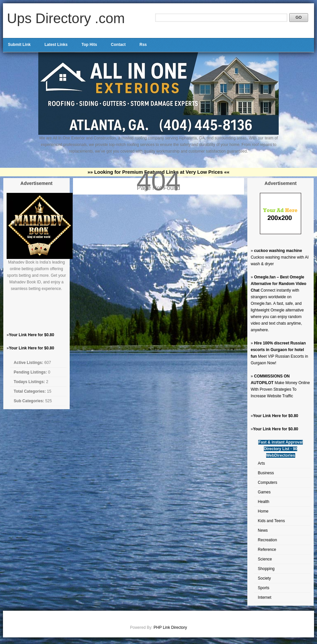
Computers (268, 483)
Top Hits (89, 45)
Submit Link (19, 45)
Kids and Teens (271, 521)
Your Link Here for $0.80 (32, 335)
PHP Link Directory (170, 627)
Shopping (266, 569)
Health (264, 502)
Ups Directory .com (66, 18)
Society (264, 578)
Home (263, 511)
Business (266, 473)
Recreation (267, 540)
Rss (143, 45)
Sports (264, 588)
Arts (261, 463)
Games (264, 492)
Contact (118, 45)
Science (265, 559)
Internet (265, 597)
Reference (267, 550)
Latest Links (56, 45)
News (263, 530)
